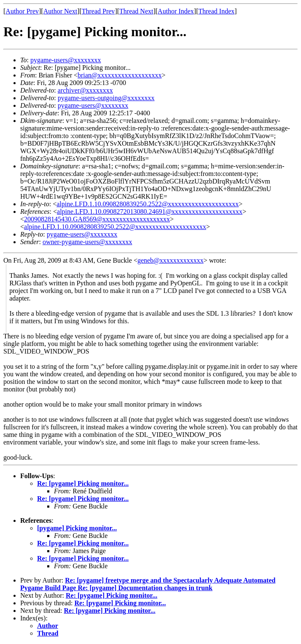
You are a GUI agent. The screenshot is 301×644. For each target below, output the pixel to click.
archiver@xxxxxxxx (85, 90)
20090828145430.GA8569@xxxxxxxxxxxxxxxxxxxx (97, 219)
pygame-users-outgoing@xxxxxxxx (106, 98)
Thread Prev (98, 11)
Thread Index (217, 11)
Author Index (176, 11)
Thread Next (136, 11)
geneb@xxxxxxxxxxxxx (171, 260)
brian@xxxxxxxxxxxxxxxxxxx (120, 75)
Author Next (60, 11)
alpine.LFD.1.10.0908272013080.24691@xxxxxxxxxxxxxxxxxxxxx (150, 212)
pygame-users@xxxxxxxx (66, 60)
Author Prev (22, 11)
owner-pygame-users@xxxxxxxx (87, 242)
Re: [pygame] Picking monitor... (83, 483)
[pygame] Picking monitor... (77, 528)
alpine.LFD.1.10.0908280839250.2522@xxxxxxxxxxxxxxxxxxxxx (148, 204)
